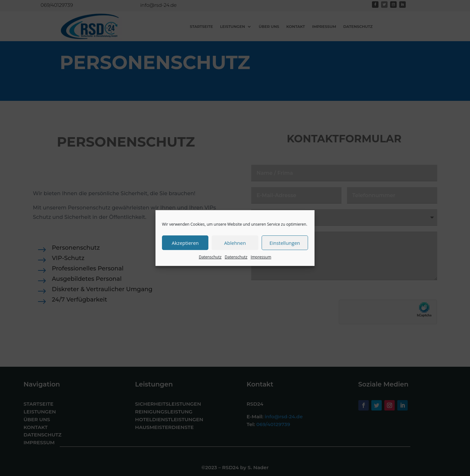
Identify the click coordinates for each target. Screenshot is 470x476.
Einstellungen (285, 243)
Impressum (261, 257)
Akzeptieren (185, 243)
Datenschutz (210, 257)
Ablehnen (235, 243)
